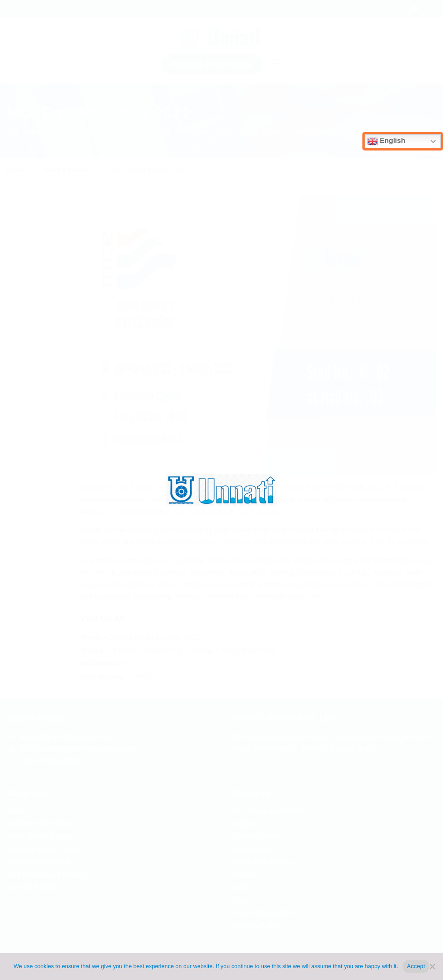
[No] (432, 966)
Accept (416, 966)
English (386, 141)
